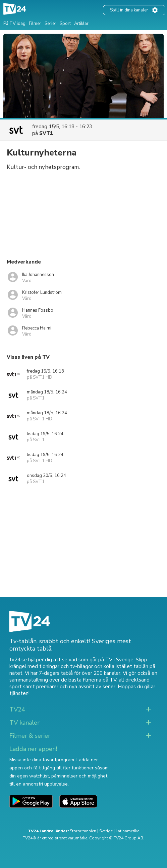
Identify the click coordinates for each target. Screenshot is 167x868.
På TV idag (14, 24)
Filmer (35, 24)
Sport (65, 24)
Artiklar (81, 24)
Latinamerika (128, 831)
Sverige (106, 831)
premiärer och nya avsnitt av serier (76, 687)
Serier (50, 24)
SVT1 (46, 133)
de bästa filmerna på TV (89, 680)
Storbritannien (83, 831)
